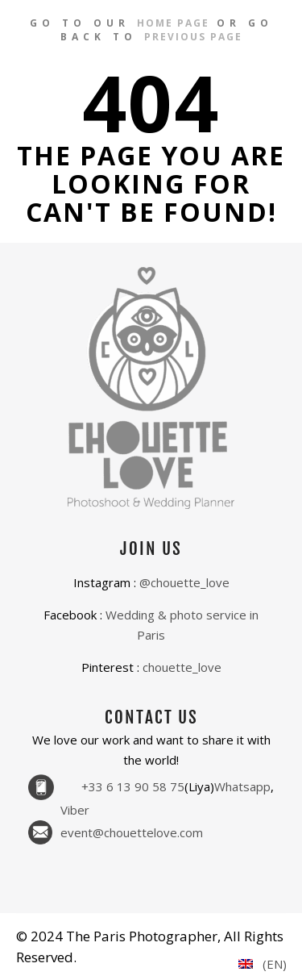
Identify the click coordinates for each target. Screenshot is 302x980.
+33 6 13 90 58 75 (133, 787)
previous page (193, 37)
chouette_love (182, 667)
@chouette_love (184, 582)
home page (173, 23)
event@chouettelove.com (132, 833)
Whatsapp (242, 787)
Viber (75, 810)
